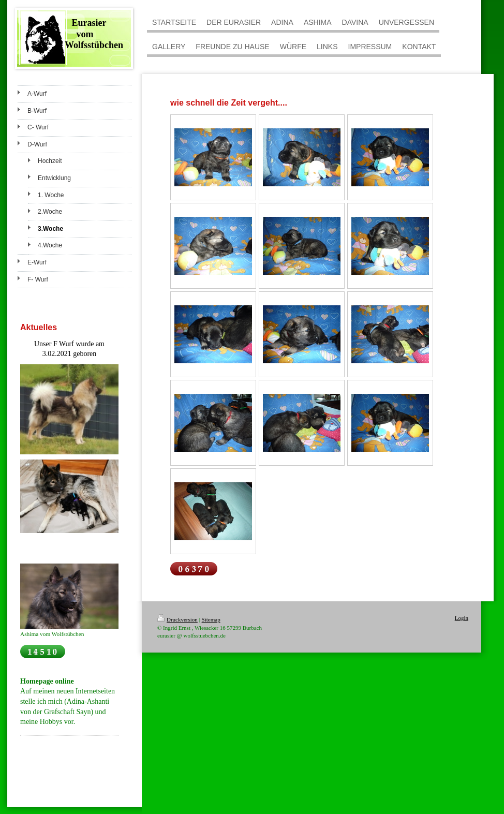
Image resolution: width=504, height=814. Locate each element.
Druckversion (177, 619)
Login (462, 618)
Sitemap (211, 619)
